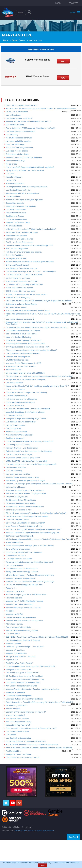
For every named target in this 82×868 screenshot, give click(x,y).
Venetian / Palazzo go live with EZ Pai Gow (23, 608)
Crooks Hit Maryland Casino (17, 520)
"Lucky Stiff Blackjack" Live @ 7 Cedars (22, 572)
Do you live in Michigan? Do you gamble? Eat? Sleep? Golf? (30, 666)
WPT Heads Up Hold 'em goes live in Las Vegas (25, 480)
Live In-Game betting (14, 565)
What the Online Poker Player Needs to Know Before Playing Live (33, 533)
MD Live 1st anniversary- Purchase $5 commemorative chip (30, 575)
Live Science (11, 735)
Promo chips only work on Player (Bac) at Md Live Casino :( (30, 546)
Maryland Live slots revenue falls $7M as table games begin (30, 582)
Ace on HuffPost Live (14, 542)
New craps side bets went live (18, 474)
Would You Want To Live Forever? (20, 663)
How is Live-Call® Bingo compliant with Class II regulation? (30, 167)
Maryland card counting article (18, 357)
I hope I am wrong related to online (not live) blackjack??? (29, 245)
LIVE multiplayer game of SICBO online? (22, 673)
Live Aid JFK (11, 180)
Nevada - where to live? (15, 715)
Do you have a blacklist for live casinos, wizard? (25, 523)
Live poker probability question (18, 141)
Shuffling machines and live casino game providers (26, 187)
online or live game (13, 370)
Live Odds (10, 174)
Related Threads (19, 40)
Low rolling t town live (14, 383)
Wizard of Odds (21, 831)
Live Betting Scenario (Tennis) (18, 445)
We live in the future (14, 226)
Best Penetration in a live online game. (21, 334)
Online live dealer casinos (16, 219)
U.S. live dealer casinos (15, 389)
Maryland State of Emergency (18, 298)
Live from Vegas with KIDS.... (18, 396)
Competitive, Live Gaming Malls (19, 696)
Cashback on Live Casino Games (19, 239)
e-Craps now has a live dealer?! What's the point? (26, 379)
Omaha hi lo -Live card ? (16, 555)
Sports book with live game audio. (19, 148)
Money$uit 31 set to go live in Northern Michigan (25, 412)
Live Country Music (14, 428)
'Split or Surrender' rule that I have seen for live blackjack (29, 451)
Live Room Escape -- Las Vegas (19, 454)
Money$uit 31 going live (15, 692)
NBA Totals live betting (15, 125)
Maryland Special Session (16, 653)
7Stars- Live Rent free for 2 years (19, 288)
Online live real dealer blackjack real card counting (26, 392)
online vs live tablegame (16, 487)
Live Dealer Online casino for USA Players (23, 331)
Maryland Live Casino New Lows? (20, 604)
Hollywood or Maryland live (17, 497)
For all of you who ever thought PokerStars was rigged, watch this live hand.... (37, 327)
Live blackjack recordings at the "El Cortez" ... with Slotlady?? (31, 271)
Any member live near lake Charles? (21, 366)
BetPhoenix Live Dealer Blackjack (19, 536)
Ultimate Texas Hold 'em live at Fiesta (21, 617)
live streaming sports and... (17, 705)
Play (63, 61)
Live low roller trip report (16, 425)
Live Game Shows (13, 196)
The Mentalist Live (13, 751)
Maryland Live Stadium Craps (18, 223)
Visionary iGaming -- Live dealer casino (22, 448)
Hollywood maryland (14, 598)
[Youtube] (13, 803)
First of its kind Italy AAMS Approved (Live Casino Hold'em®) (30, 128)
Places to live (11, 588)
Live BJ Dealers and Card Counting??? (22, 568)
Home (6, 40)
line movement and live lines (17, 718)
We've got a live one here (16, 258)
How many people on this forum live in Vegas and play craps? (31, 464)
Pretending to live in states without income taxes (25, 344)
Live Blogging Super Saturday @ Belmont (23, 640)
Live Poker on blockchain (16, 210)
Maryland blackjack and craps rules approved (24, 621)
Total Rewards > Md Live (16, 467)
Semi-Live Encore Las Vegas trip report (22, 232)
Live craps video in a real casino (19, 559)
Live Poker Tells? (13, 634)
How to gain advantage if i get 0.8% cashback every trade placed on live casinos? (39, 301)
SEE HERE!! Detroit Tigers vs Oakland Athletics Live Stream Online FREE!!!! (37, 637)
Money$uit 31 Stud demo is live (18, 670)
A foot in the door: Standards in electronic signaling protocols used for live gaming (39, 748)
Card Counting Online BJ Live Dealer (21, 500)
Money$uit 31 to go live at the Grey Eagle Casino (26, 419)
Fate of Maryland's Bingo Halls (18, 627)
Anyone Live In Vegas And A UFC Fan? (22, 281)
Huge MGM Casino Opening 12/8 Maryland (23, 340)
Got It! (42, 865)
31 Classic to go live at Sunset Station (21, 304)
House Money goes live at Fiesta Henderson (24, 552)
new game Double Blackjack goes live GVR (23, 363)
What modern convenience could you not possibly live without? (31, 350)
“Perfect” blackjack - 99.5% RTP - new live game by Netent (30, 262)
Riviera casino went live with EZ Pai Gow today (25, 679)
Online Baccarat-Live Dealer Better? (20, 402)
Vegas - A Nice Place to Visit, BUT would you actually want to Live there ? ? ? (37, 386)
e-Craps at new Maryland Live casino (21, 656)
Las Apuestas (49, 831)
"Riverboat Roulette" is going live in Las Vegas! (25, 490)
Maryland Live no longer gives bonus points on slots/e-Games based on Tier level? (39, 484)
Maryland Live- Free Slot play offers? (21, 578)
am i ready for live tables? (16, 307)
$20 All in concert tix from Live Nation (21, 291)
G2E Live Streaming (14, 471)
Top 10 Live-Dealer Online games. (20, 242)
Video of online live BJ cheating (18, 337)
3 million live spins (13, 709)
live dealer (10, 611)
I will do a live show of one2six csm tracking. (24, 252)
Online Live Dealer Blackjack (17, 265)
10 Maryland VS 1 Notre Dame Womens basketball (26, 461)
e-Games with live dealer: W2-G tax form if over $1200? (28, 122)
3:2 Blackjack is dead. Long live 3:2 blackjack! (24, 676)
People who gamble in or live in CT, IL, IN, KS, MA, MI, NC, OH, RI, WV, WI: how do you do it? (43, 315)
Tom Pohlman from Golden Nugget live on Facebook (27, 516)
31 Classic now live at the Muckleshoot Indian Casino (27, 311)
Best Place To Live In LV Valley (18, 722)
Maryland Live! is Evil (14, 614)
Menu (75, 12)
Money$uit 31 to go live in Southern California (24, 699)
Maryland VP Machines (15, 650)
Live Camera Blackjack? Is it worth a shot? (23, 683)
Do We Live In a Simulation (17, 112)
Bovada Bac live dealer (15, 203)
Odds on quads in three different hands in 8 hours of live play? (31, 728)
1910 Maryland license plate (17, 360)
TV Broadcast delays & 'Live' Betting (20, 503)
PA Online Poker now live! (16, 236)
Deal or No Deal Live (14, 255)
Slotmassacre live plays (15, 161)
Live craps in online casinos (17, 151)
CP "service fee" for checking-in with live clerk (24, 284)
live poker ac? (11, 164)
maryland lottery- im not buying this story (22, 477)
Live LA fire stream (13, 115)
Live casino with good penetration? (20, 319)
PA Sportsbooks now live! (16, 213)
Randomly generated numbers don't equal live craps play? (29, 562)
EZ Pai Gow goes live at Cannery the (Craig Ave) (26, 741)
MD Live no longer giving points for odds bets (24, 585)
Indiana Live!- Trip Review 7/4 (18, 725)
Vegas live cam (12, 660)
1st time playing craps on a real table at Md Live (25, 373)
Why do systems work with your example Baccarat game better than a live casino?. (40, 376)
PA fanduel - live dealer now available (21, 206)
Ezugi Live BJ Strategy (15, 144)
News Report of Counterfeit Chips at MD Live (24, 526)
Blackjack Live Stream (15, 216)
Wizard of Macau (35, 831)
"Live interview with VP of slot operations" (23, 193)
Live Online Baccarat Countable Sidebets (22, 353)
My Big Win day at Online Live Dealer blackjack (25, 170)
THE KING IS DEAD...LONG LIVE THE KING (24, 275)
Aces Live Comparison (15, 183)
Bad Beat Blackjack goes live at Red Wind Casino (26, 595)
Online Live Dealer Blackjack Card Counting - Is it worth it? (30, 441)
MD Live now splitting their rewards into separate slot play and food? (33, 529)
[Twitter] (6, 803)
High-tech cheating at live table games (21, 399)
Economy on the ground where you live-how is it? (26, 712)
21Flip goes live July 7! (15, 415)
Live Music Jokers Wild (15, 406)
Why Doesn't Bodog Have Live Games (21, 686)
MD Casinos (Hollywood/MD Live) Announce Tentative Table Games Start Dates (38, 539)
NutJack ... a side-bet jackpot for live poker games (26, 294)
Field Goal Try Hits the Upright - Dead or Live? (25, 647)
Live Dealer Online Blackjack (17, 731)
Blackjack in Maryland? (15, 438)
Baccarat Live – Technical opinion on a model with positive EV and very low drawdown (41, 108)
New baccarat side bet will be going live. (22, 630)
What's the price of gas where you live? (22, 105)
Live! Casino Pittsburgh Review (18, 190)
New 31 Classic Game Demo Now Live (22, 268)
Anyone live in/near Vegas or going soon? (23, 458)
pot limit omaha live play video (18, 278)
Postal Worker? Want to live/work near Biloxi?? (25, 507)
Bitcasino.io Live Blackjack (16, 432)
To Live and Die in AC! (15, 591)
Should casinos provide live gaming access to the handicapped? (32, 744)
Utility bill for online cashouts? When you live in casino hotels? (31, 229)
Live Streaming (12, 135)
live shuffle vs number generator (19, 138)
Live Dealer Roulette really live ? (19, 118)
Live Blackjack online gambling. (18, 738)
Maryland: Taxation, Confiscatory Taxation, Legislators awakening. (33, 689)
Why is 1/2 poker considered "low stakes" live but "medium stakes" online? (36, 513)
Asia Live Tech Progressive (17, 249)
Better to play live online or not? (19, 510)
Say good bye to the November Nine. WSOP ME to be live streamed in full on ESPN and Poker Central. (42, 323)
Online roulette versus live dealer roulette (22, 758)
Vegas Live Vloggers (14, 177)
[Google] (19, 803)
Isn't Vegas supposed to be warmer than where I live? (27, 347)
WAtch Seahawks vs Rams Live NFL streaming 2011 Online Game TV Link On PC (39, 702)
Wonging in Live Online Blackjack (19, 435)
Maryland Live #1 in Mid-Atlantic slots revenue (24, 601)
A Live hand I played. (14, 624)
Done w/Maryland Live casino (18, 549)
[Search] (30, 13)
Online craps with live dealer (17, 154)
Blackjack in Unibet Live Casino (18, 754)
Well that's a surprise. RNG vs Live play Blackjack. (26, 494)
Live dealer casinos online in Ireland (20, 131)
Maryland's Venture (14, 643)
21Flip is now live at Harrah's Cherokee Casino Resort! (28, 409)
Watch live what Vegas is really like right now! (24, 200)
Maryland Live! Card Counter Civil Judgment (24, 157)
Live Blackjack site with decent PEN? (21, 422)
